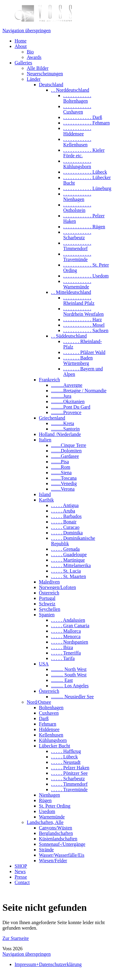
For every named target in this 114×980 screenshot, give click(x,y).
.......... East (62, 680)
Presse (21, 877)
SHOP (21, 866)
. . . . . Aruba (63, 511)
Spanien (47, 615)
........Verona (63, 489)
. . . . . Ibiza (62, 647)
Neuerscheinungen (45, 74)
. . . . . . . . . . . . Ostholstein (77, 208)
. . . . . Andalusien (68, 620)
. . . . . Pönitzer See (69, 773)
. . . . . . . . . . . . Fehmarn (86, 123)
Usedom (47, 811)
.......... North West (69, 669)
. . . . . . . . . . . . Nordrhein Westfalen (83, 311)
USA (44, 664)
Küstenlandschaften (58, 839)
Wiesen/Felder (53, 861)
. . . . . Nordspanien (70, 642)
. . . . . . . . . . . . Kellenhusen (77, 142)
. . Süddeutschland (69, 336)
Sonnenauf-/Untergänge (62, 844)
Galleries (23, 63)
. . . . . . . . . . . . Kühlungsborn (77, 164)
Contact (22, 882)
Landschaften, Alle (45, 822)
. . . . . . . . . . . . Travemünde (77, 257)
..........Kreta (63, 423)
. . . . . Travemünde (69, 789)
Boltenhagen (51, 708)
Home (21, 41)
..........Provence (66, 412)
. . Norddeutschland (70, 90)
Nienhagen (49, 795)
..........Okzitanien (68, 402)
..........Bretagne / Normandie (79, 391)
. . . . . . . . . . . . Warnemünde (77, 284)
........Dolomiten (66, 451)
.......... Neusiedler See (72, 697)
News (20, 871)
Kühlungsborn (53, 740)
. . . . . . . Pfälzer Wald (84, 352)
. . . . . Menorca (66, 636)
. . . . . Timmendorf (69, 784)
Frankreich (49, 380)
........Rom (61, 467)
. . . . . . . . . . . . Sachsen (86, 330)
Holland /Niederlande (60, 434)
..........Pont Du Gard (71, 407)
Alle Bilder (38, 68)
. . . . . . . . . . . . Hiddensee (77, 131)
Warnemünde (52, 817)
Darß (44, 718)
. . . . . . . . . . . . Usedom (86, 276)
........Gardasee (65, 456)
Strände (46, 850)
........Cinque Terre (69, 445)
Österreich (49, 593)
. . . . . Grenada (65, 549)
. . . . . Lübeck (64, 757)
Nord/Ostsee (39, 702)
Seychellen (50, 609)
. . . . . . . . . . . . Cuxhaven (77, 109)
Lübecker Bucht (55, 746)
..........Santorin (65, 429)
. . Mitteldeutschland (71, 292)
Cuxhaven (49, 713)
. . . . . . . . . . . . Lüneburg (87, 188)
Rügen (45, 800)
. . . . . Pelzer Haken (70, 768)
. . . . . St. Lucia (66, 571)
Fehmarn (48, 724)
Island (45, 494)
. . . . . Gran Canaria (70, 626)
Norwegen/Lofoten (57, 587)
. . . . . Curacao (65, 527)
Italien (45, 440)
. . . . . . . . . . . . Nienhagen (77, 197)
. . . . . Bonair (64, 522)
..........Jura (61, 396)
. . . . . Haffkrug (66, 751)
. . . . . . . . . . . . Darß (83, 117)
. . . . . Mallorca (66, 631)
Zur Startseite (16, 938)
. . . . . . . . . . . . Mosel (84, 325)
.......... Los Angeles (70, 686)
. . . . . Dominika (67, 533)
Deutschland (51, 85)
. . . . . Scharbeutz (68, 779)
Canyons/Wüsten (55, 828)
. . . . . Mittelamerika (71, 565)
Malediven (49, 582)
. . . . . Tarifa (63, 658)
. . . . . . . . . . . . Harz (83, 320)
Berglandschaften (56, 833)
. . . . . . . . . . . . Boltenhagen (77, 98)
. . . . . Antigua (65, 505)
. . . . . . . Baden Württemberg (78, 361)
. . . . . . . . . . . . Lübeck (85, 172)
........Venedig (64, 483)
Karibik (46, 500)
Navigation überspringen (27, 31)
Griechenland (52, 418)
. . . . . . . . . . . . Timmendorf (77, 246)
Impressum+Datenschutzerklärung (48, 964)
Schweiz (47, 604)
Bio (30, 52)
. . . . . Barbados (66, 516)
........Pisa (60, 462)
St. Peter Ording (55, 806)
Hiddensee (49, 729)
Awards (34, 57)
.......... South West (69, 675)
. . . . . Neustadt (66, 762)
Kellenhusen (51, 735)
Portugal (47, 598)
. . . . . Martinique (68, 560)
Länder (34, 79)
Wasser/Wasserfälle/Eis (62, 855)
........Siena (61, 473)
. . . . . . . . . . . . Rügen (84, 227)
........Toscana (64, 478)
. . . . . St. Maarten (69, 576)
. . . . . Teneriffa (66, 653)
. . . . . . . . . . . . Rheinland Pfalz (79, 300)
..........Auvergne (67, 385)
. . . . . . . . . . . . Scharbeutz (77, 235)
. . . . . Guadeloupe (69, 555)
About (21, 46)
